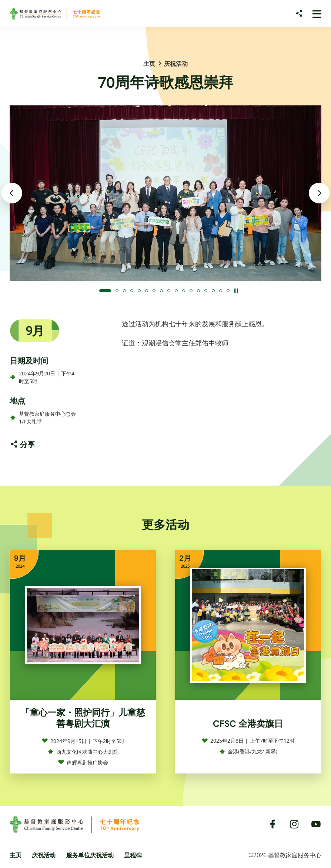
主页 (149, 64)
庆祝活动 (176, 64)
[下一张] (319, 193)
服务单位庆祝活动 (90, 855)
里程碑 (133, 855)
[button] (105, 291)
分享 (27, 444)
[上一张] (12, 193)
